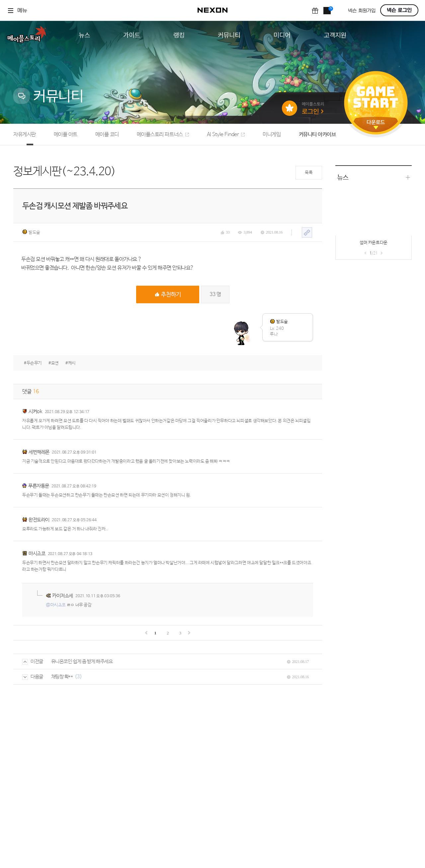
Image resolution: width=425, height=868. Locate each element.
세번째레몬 (39, 452)
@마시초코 (56, 605)
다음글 (33, 677)
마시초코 (37, 554)
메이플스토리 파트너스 (163, 135)
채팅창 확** (62, 677)
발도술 (31, 232)
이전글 (33, 661)
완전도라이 (39, 520)
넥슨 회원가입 (362, 11)
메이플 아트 (66, 135)
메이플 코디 (107, 135)
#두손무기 (33, 363)
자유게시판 (25, 135)
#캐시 (71, 363)
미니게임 (272, 135)
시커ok (35, 412)
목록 (309, 173)
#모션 (54, 363)
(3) (78, 677)
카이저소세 (63, 596)
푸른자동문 (39, 486)
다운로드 (376, 125)
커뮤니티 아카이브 (317, 135)
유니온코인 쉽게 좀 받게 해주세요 (82, 661)
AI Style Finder (226, 135)
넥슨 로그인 (399, 10)
